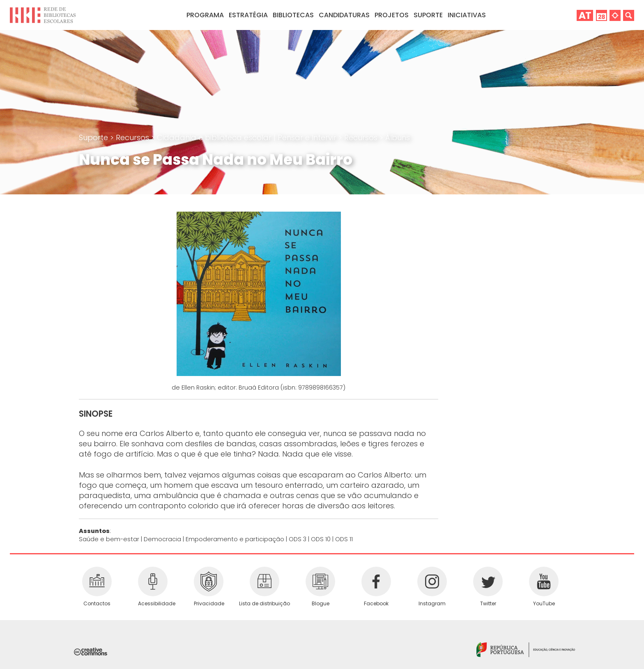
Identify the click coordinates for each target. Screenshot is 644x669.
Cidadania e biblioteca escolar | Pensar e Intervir (248, 137)
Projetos (392, 15)
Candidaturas (344, 15)
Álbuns (398, 137)
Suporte (94, 137)
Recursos (133, 137)
